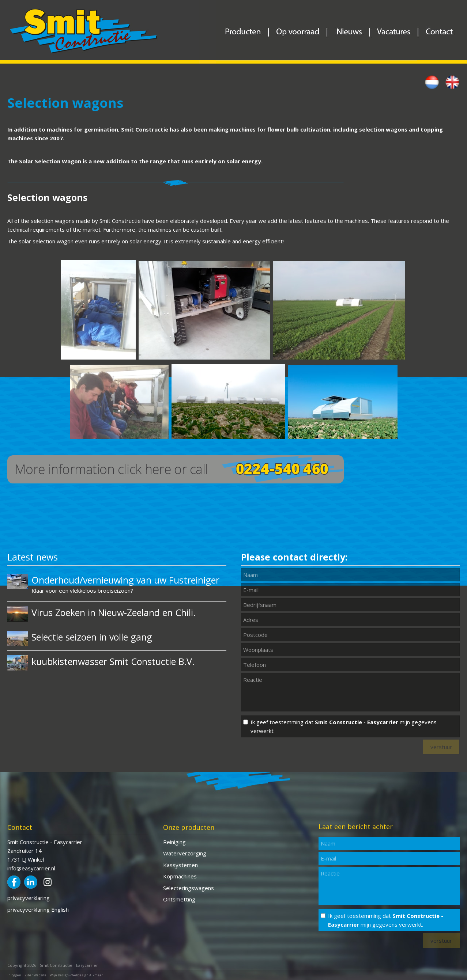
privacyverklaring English (38, 909)
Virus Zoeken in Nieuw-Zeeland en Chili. (114, 612)
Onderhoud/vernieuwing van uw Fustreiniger (125, 580)
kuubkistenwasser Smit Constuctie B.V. (113, 661)
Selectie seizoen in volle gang (92, 637)
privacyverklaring (29, 898)
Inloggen (14, 975)
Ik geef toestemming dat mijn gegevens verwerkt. (344, 726)
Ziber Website (35, 975)
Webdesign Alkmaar (87, 975)
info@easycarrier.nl (31, 868)
